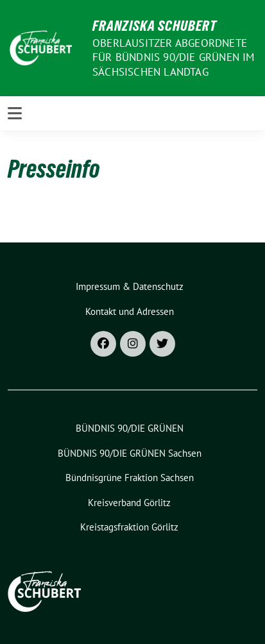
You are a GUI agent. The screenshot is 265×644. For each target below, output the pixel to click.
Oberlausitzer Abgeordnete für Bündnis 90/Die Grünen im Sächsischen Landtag (174, 57)
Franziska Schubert (155, 26)
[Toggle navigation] (15, 113)
